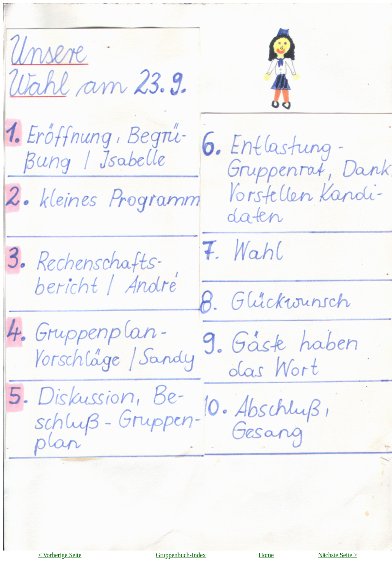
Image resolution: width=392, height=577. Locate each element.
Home (266, 555)
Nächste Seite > (338, 555)
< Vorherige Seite (60, 555)
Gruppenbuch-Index (181, 555)
